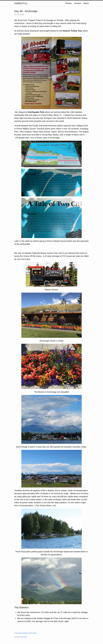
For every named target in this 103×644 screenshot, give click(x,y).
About (86, 3)
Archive (78, 3)
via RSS (24, 637)
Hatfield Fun (21, 3)
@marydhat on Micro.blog (28, 633)
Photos (68, 3)
